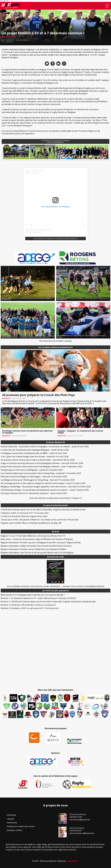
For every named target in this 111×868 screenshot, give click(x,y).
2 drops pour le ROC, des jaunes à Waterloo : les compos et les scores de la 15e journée (40, 520)
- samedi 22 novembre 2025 (32, 470)
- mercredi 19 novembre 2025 (34, 477)
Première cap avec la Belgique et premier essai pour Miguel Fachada (41, 542)
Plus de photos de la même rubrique (56, 341)
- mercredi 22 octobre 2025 (46, 487)
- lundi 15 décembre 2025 (41, 467)
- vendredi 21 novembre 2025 (41, 473)
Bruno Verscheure (22, 40)
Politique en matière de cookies (21, 826)
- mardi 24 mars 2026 (35, 450)
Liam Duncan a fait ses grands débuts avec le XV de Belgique (37, 553)
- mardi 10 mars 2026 (34, 453)
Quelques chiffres (15, 830)
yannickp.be (73, 861)
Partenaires (12, 823)
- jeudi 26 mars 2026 (45, 447)
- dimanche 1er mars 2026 (35, 457)
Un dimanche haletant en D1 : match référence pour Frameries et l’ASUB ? (39, 598)
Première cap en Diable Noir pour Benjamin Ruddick (33, 549)
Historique (11, 815)
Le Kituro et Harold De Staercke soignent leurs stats (24, 516)
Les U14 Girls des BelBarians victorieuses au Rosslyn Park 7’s (33, 536)
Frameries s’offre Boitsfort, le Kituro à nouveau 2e (28, 605)
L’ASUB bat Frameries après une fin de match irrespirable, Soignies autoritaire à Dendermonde (43, 510)
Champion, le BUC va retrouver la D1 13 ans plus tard (25, 513)
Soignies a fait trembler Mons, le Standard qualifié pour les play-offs (31, 523)
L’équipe (10, 819)
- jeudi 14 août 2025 (34, 493)
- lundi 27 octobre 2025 (43, 483)
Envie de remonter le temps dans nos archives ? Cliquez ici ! (56, 498)
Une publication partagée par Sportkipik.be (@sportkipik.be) (56, 238)
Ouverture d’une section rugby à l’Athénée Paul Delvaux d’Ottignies (37, 539)
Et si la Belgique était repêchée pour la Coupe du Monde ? (33, 595)
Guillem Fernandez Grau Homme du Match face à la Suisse (36, 546)
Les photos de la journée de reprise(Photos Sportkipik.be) (55, 141)
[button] (16, 153)
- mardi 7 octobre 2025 (45, 490)
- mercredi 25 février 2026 (38, 460)
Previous (7, 152)
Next (104, 152)
